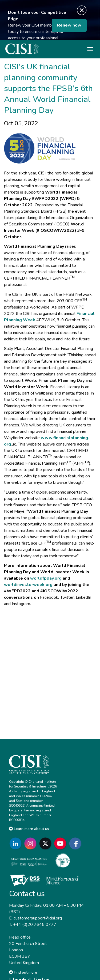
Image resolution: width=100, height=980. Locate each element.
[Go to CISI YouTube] (61, 844)
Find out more (23, 972)
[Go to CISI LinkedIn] (17, 844)
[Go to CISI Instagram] (31, 844)
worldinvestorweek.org (28, 585)
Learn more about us (29, 829)
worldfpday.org (46, 578)
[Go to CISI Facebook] (76, 844)
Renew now (69, 25)
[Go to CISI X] (46, 844)
